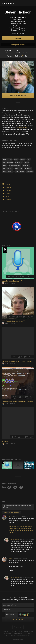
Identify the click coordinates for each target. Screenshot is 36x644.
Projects (10, 56)
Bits (27, 56)
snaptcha (28, 168)
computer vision (15, 165)
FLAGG (11, 516)
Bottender (5, 442)
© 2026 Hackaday (18, 639)
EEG (29, 159)
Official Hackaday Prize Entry (5, 250)
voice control (8, 168)
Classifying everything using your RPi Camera (17, 401)
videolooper (20, 171)
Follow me (18, 38)
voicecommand (8, 162)
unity (16, 159)
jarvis (27, 162)
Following (19, 56)
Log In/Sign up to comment (11, 512)
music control (8, 171)
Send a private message (18, 45)
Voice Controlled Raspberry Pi (12, 281)
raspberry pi (7, 159)
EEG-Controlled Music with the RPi (14, 321)
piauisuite (19, 162)
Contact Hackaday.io (16, 631)
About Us (6, 631)
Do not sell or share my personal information (18, 636)
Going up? (18, 627)
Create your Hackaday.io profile (10, 599)
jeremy (10, 558)
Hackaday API (28, 634)
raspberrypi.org (22, 128)
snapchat (26, 165)
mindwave (30, 171)
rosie (5, 165)
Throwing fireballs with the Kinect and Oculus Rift (18, 361)
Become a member (18, 620)
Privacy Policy (18, 634)
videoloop (19, 168)
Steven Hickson (9, 283)
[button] (32, 3)
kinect (23, 159)
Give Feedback (29, 631)
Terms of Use (8, 634)
